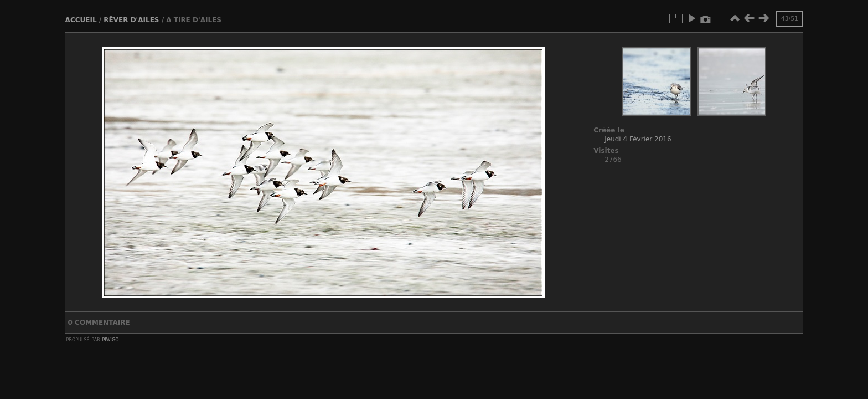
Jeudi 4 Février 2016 (638, 139)
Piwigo (111, 339)
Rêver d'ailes (131, 20)
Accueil (81, 20)
